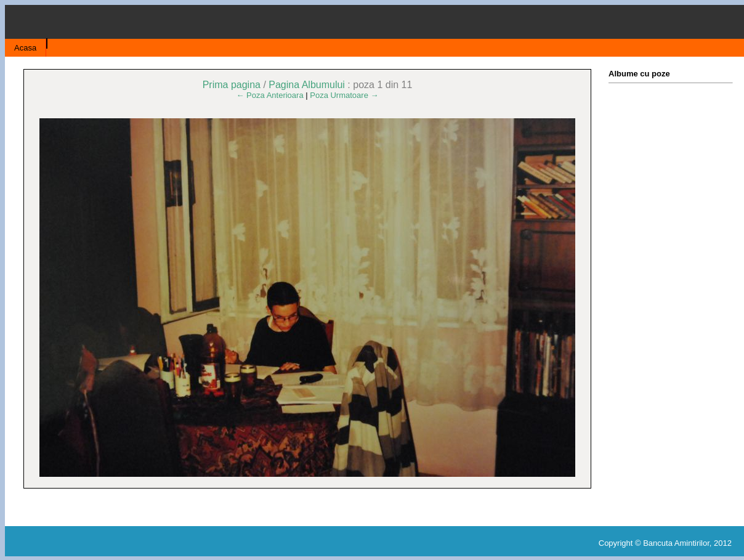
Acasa (25, 48)
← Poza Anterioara (270, 95)
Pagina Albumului (307, 85)
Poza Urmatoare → (344, 95)
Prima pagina (232, 85)
